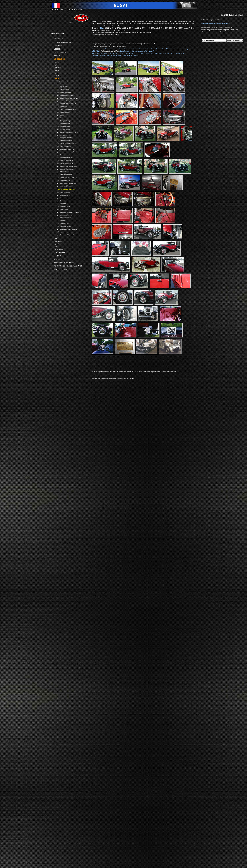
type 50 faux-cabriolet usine (62, 140)
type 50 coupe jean (59, 135)
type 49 (55, 75)
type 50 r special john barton (62, 186)
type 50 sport (58, 115)
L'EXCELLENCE (58, 59)
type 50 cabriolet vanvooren (62, 157)
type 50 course (58, 118)
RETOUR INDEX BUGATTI (76, 10)
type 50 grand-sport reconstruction (64, 183)
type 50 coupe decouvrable (62, 137)
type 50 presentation (60, 86)
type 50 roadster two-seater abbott (64, 109)
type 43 (55, 62)
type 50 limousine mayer (61, 218)
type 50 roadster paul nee (61, 146)
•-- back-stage (57, 249)
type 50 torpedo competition (62, 174)
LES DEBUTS (58, 45)
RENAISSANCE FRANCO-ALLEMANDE (67, 265)
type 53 (55, 244)
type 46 (55, 70)
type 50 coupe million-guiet (62, 120)
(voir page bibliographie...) (110, 51)
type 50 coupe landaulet (61, 206)
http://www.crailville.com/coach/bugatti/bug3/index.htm (216, 31)
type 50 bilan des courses (61, 226)
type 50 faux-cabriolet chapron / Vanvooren (66, 212)
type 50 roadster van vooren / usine (64, 166)
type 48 (55, 73)
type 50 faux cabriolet (60, 171)
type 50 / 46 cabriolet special (62, 160)
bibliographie (57, 38)
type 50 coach (58, 200)
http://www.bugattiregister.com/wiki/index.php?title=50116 (217, 27)
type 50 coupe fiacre (60, 106)
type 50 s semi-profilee (60, 126)
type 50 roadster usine (60, 89)
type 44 (55, 64)
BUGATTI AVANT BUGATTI (62, 42)
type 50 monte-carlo (60, 209)
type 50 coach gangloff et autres (63, 95)
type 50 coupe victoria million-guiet (64, 103)
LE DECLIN (57, 255)
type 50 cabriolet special (61, 195)
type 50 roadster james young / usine (64, 132)
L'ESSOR (56, 48)
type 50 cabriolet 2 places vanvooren (64, 229)
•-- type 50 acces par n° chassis (63, 81)
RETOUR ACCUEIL (57, 10)
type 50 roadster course (61, 192)
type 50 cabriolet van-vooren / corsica (65, 152)
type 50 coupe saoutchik (61, 180)
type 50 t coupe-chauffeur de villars (64, 143)
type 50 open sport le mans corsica (64, 155)
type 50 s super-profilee (61, 129)
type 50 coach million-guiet (62, 101)
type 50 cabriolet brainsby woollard (64, 149)
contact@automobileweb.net (146, 44)
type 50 (55, 78)
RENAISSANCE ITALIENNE (62, 262)
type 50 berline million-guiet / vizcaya (64, 98)
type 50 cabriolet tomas (61, 123)
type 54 (55, 246)
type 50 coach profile (60, 223)
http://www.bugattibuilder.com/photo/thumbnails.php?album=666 (219, 29)
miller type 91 (58, 232)
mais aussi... (57, 259)
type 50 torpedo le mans (61, 112)
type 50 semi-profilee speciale (62, 169)
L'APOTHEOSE (58, 252)
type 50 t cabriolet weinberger (62, 163)
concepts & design (59, 269)
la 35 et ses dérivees (60, 52)
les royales (56, 55)
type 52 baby (57, 241)
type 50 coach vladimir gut (61, 215)
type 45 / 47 (56, 67)
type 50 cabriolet (59, 203)
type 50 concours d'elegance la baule (65, 235)
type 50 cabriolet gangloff (61, 92)
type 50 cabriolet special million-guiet (64, 177)
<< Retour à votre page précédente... (212, 20)
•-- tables (57, 84)
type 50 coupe (58, 220)
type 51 (55, 238)
